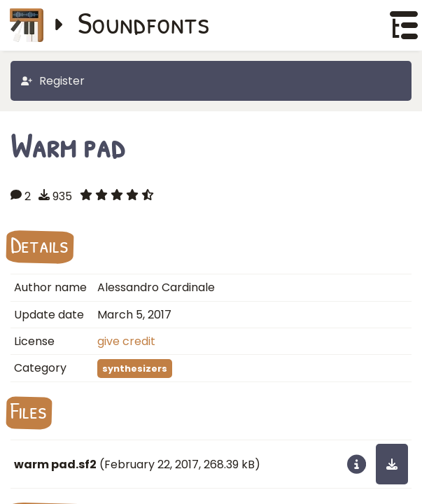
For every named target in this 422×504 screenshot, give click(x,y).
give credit (126, 341)
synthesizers (135, 369)
